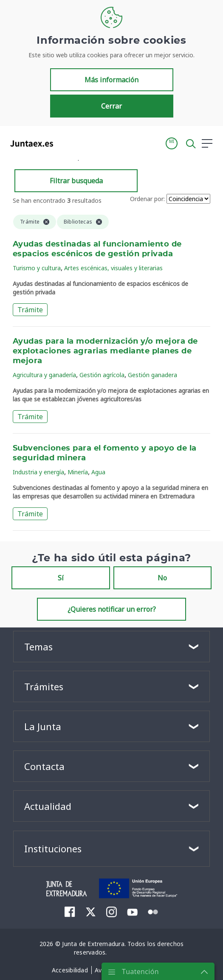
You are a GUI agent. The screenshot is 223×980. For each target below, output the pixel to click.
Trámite (30, 310)
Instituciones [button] (53, 848)
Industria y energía (38, 472)
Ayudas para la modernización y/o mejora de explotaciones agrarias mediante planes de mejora (105, 351)
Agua (98, 472)
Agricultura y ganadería (44, 375)
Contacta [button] (44, 766)
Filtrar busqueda (76, 181)
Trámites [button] (44, 686)
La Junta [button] (43, 726)
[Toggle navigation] (65, 143)
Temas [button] (38, 647)
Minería (78, 472)
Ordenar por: (147, 199)
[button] (172, 143)
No (162, 578)
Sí (61, 578)
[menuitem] (70, 912)
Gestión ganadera (152, 375)
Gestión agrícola (102, 375)
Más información (111, 80)
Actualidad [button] (48, 806)
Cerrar (111, 106)
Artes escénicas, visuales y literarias (113, 268)
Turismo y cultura (37, 268)
